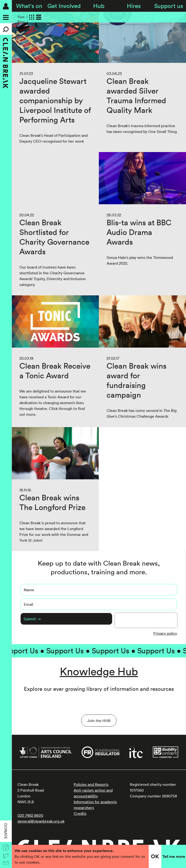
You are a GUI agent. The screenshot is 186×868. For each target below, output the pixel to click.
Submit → (32, 619)
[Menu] (6, 17)
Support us (169, 6)
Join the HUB (99, 721)
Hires (134, 6)
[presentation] (146, 620)
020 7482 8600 (30, 815)
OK (155, 856)
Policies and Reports (91, 784)
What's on (29, 6)
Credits (80, 813)
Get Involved (64, 6)
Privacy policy (165, 633)
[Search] (6, 29)
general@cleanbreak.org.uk (41, 821)
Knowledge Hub (99, 671)
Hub (99, 6)
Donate (6, 831)
